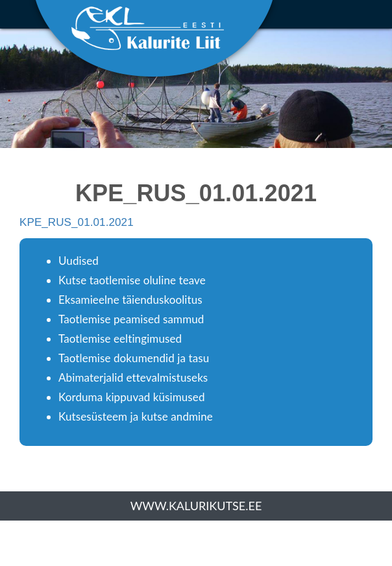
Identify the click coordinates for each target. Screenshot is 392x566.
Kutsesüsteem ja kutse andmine (136, 416)
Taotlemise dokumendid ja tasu (134, 358)
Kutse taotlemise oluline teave (132, 280)
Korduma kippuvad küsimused (132, 397)
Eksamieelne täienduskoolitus (130, 300)
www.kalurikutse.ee (196, 506)
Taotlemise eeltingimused (120, 338)
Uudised (79, 261)
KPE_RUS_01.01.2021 (77, 222)
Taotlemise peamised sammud (131, 319)
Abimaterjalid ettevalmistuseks (133, 377)
